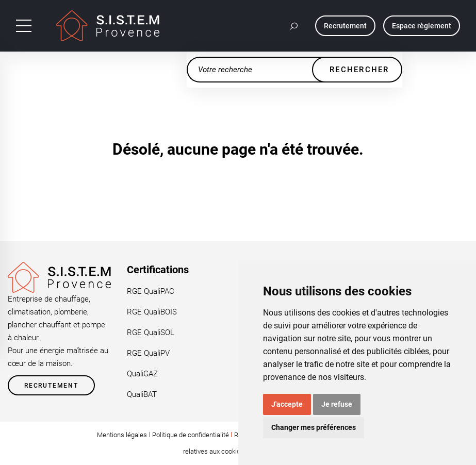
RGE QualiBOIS (152, 312)
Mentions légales (122, 435)
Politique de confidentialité (191, 435)
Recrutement (51, 386)
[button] (294, 26)
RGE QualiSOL (151, 333)
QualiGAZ (142, 374)
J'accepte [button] (287, 404)
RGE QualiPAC (151, 291)
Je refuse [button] (337, 404)
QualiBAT (142, 394)
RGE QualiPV (148, 353)
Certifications (158, 270)
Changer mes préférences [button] (314, 427)
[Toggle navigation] (24, 26)
